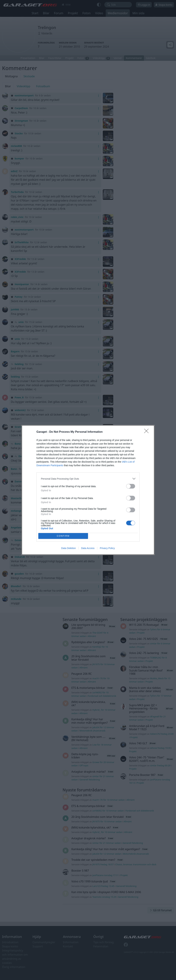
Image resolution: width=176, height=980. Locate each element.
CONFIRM (63, 536)
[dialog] (88, 490)
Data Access (88, 548)
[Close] (147, 432)
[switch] (131, 486)
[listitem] (88, 479)
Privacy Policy (107, 548)
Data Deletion (68, 548)
